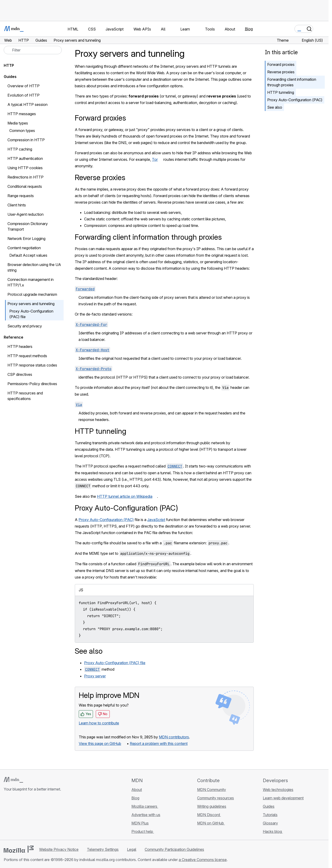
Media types (18, 123)
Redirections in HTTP (26, 177)
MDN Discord (209, 815)
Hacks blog (273, 831)
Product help (143, 831)
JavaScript (156, 520)
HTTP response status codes (32, 365)
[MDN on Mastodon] (32, 817)
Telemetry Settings (103, 849)
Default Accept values (28, 255)
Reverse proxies (281, 72)
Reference (14, 337)
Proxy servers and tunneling (31, 304)
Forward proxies (281, 64)
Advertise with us (146, 815)
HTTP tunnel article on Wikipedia (125, 496)
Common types (22, 131)
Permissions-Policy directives (35, 384)
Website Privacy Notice (59, 849)
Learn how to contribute (99, 723)
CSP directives (20, 374)
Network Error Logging (29, 239)
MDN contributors (174, 737)
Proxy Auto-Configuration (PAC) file (115, 663)
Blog (249, 29)
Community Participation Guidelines (174, 849)
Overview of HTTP (24, 86)
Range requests (21, 196)
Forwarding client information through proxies (292, 82)
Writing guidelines (212, 806)
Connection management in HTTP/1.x (31, 282)
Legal (132, 849)
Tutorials (270, 815)
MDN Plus (140, 823)
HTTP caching (20, 149)
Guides (10, 77)
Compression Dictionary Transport (28, 226)
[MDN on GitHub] (7, 817)
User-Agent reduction (26, 214)
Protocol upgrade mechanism (32, 294)
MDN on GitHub (211, 823)
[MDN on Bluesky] (15, 817)
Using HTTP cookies (25, 168)
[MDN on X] (23, 817)
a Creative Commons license (203, 860)
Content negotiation (24, 248)
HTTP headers (20, 347)
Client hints (17, 205)
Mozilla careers (145, 806)
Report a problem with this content (159, 744)
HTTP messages (22, 114)
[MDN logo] (13, 780)
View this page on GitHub (100, 744)
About (137, 790)
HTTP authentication (25, 158)
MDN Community (212, 790)
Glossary (270, 823)
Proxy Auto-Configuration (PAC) (295, 100)
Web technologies (278, 790)
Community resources (216, 798)
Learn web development (283, 798)
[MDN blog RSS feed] (40, 817)
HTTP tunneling (281, 92)
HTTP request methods (27, 356)
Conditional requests (25, 186)
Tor (155, 159)
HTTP (9, 65)
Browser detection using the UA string (34, 267)
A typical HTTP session (27, 104)
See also (275, 107)
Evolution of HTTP (24, 95)
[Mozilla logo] (19, 849)
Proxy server (95, 676)
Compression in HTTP (26, 140)
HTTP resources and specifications (25, 396)
